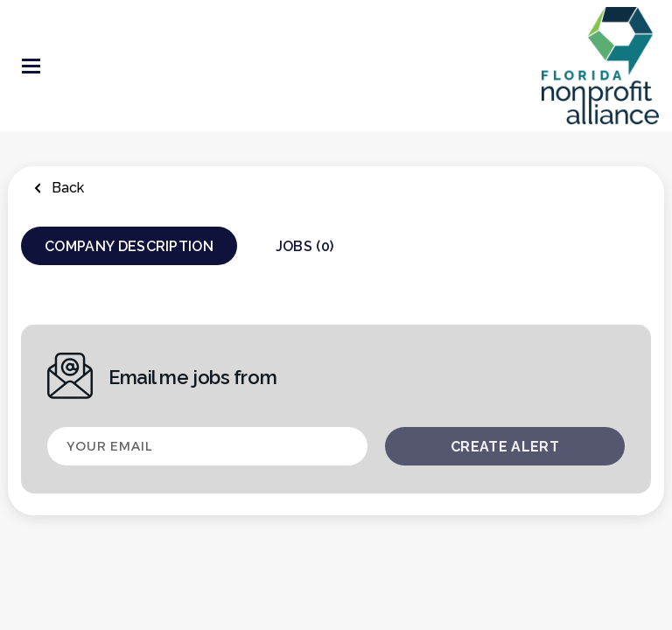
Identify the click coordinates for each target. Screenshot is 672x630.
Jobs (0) (305, 246)
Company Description (129, 246)
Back (66, 188)
